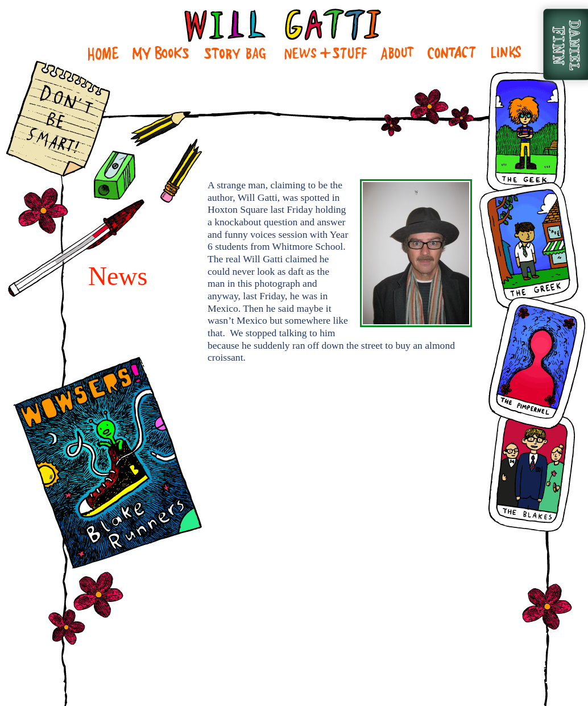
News (325, 53)
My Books (160, 53)
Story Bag (235, 53)
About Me (397, 53)
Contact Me (452, 53)
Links (505, 53)
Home (103, 53)
